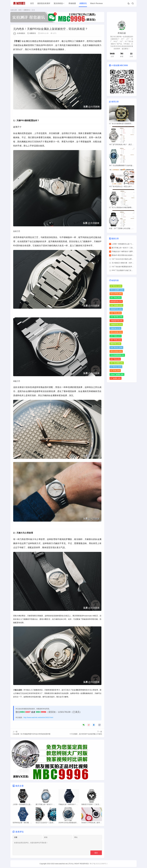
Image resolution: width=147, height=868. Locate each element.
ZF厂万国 (116, 336)
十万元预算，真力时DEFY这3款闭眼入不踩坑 (86, 734)
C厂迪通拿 (116, 378)
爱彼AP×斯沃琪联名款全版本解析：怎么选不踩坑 (129, 255)
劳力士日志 (116, 351)
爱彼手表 (115, 344)
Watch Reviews (96, 3)
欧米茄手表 (116, 301)
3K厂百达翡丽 (117, 363)
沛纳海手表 (116, 309)
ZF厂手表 (116, 298)
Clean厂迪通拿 (117, 374)
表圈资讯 (83, 3)
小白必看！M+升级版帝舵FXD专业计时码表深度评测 (31, 734)
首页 (32, 3)
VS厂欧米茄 (116, 317)
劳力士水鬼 (116, 332)
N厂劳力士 (116, 286)
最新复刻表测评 (44, 3)
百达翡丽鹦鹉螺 (117, 355)
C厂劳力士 (116, 367)
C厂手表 (115, 371)
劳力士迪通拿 (117, 290)
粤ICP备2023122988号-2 (99, 864)
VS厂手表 (116, 313)
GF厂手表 (116, 340)
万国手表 (115, 328)
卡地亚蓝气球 (117, 321)
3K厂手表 (115, 359)
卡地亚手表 (116, 324)
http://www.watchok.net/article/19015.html (38, 718)
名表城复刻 (21, 33)
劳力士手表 (116, 294)
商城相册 (72, 3)
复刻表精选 (58, 3)
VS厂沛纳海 (116, 305)
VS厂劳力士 (116, 347)
